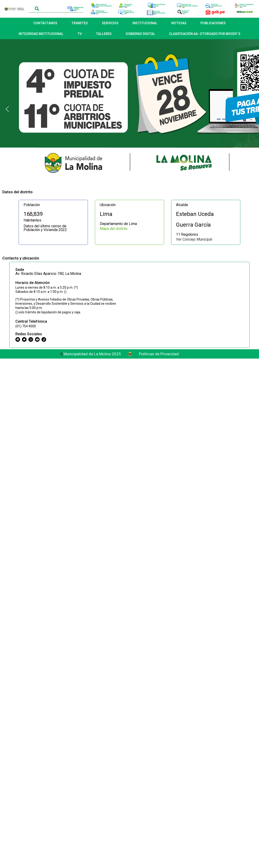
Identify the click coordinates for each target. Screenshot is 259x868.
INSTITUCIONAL (145, 23)
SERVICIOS (110, 23)
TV (80, 34)
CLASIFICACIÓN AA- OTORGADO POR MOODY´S (205, 34)
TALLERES (104, 34)
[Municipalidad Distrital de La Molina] (188, 296)
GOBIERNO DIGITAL (140, 34)
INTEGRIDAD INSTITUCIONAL (41, 34)
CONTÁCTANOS (45, 23)
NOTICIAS (179, 23)
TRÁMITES (80, 23)
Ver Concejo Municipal (194, 239)
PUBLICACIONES (213, 23)
